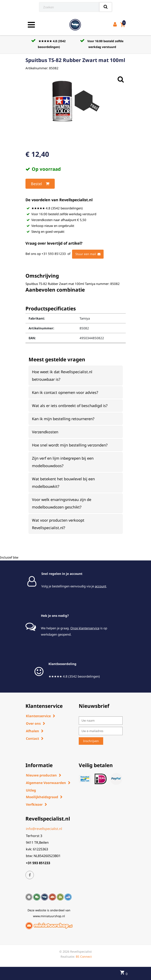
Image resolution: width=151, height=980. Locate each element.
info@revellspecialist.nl (44, 829)
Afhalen (32, 731)
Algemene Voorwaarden (46, 783)
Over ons (33, 723)
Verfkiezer (34, 804)
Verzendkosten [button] (45, 432)
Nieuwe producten (41, 775)
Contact (32, 738)
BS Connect (84, 957)
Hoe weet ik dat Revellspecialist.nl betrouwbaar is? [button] (62, 376)
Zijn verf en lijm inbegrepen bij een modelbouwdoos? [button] (63, 462)
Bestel (40, 184)
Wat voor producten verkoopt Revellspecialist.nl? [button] (58, 524)
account (100, 586)
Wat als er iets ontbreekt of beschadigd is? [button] (70, 406)
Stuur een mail (88, 254)
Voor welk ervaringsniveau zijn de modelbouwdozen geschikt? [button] (62, 503)
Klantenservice (38, 716)
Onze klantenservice (85, 628)
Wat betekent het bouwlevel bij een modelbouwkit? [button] (63, 483)
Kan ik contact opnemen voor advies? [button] (65, 392)
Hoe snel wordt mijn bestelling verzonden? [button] (70, 445)
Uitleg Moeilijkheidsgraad (42, 794)
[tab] (76, 376)
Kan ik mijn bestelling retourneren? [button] (63, 419)
